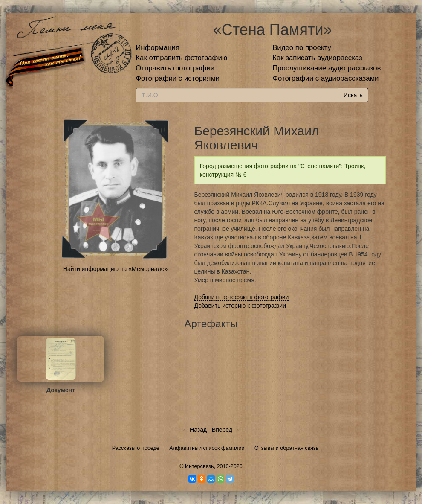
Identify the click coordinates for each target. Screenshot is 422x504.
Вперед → (226, 430)
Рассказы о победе (136, 448)
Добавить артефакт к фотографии (242, 297)
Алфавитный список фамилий (207, 448)
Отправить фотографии (175, 68)
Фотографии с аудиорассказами (325, 78)
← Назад (194, 430)
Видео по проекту (302, 48)
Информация (158, 48)
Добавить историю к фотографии (240, 306)
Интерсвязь (199, 466)
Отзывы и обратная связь (286, 448)
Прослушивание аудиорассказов (327, 68)
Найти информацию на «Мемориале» (115, 269)
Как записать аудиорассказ (317, 58)
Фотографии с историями (178, 78)
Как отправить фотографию (181, 58)
